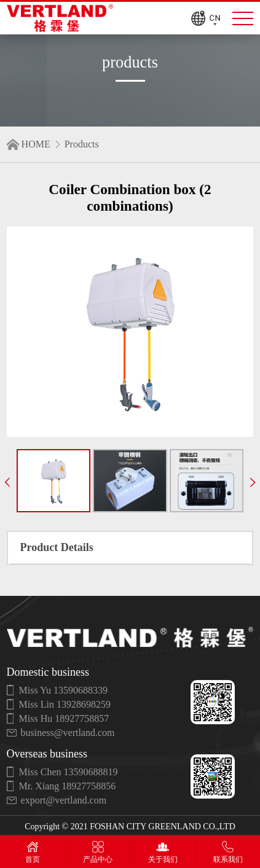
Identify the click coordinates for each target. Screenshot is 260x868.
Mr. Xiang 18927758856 (68, 786)
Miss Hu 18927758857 (64, 718)
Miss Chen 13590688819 (69, 772)
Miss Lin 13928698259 (65, 704)
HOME (36, 144)
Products (82, 144)
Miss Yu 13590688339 (63, 690)
